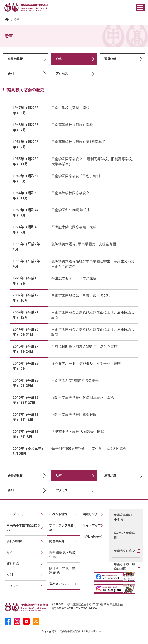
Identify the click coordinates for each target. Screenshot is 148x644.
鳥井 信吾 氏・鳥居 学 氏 (62, 555)
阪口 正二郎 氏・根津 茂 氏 (62, 570)
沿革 (10, 552)
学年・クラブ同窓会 (61, 528)
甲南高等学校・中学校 (125, 517)
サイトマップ (92, 525)
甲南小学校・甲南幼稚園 (125, 566)
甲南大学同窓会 (125, 551)
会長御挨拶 (15, 59)
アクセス (62, 74)
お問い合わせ (92, 537)
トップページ (16, 514)
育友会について (60, 584)
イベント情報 (58, 514)
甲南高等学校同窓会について (23, 528)
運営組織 (110, 59)
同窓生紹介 (57, 541)
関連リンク (90, 514)
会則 (11, 74)
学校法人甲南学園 (125, 535)
